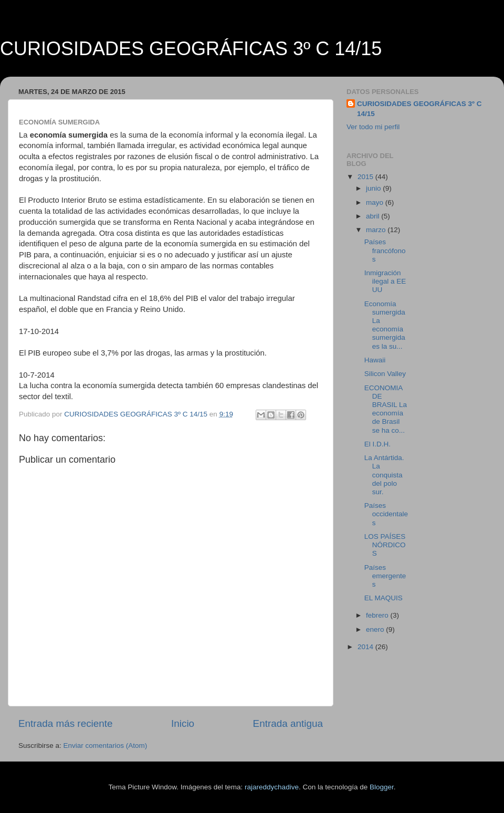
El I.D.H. (377, 444)
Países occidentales (386, 514)
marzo (377, 230)
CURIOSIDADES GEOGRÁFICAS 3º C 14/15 (191, 49)
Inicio (183, 723)
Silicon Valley (385, 374)
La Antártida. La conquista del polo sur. (384, 475)
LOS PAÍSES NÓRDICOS (385, 545)
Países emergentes (385, 576)
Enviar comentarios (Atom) (106, 746)
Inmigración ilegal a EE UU (385, 281)
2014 (366, 647)
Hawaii (375, 360)
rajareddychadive (272, 787)
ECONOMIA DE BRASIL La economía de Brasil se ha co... (386, 409)
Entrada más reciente (66, 723)
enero (376, 629)
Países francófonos (385, 250)
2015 (366, 177)
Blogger (382, 787)
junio (374, 188)
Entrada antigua (288, 723)
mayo (376, 202)
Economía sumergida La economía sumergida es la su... (385, 325)
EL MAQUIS (384, 598)
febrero (378, 615)
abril (374, 216)
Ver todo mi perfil (373, 127)
